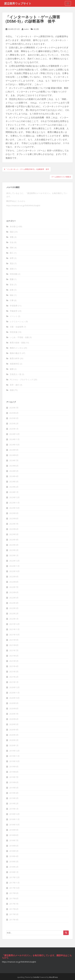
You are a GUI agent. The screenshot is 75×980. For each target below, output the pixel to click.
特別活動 (14, 274)
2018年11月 (14, 819)
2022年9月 (14, 577)
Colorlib (36, 977)
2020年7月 (14, 714)
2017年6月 (14, 909)
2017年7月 (14, 904)
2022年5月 (14, 598)
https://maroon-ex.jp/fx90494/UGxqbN (23, 205)
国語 (12, 232)
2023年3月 (14, 545)
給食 (12, 290)
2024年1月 (14, 492)
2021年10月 (14, 635)
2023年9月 (14, 513)
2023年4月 (14, 540)
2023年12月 (14, 497)
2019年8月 (14, 772)
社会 (12, 242)
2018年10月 (14, 825)
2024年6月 (14, 466)
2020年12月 (14, 687)
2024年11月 (14, 439)
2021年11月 (14, 629)
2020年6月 (14, 719)
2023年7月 (14, 524)
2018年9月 (14, 830)
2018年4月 (14, 856)
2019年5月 (14, 788)
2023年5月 (14, 534)
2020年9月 (14, 703)
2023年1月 (14, 555)
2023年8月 (14, 518)
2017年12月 (14, 877)
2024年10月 (14, 445)
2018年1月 (14, 872)
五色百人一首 (16, 374)
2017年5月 (14, 914)
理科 (12, 248)
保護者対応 (15, 364)
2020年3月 (14, 735)
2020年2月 (14, 740)
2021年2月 (14, 677)
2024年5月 (14, 471)
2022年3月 (14, 608)
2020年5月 (14, 724)
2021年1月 (14, 682)
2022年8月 (14, 582)
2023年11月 (14, 503)
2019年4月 (14, 793)
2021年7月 (14, 650)
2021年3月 (14, 672)
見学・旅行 (15, 385)
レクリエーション (17, 321)
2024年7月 (14, 460)
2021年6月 (14, 656)
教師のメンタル (16, 348)
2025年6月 (14, 413)
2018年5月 (14, 851)
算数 (12, 237)
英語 (12, 263)
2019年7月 (14, 777)
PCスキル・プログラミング (22, 380)
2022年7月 (14, 587)
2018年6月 (14, 846)
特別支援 (14, 332)
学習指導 (14, 306)
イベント (14, 316)
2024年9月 (14, 450)
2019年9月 (14, 767)
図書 (12, 279)
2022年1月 (14, 619)
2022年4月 (14, 603)
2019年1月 (14, 809)
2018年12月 (14, 814)
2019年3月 (14, 798)
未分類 (36, 29)
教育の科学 (15, 358)
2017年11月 (14, 883)
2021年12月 (14, 624)
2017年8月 (14, 898)
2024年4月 (14, 476)
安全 (12, 285)
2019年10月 (14, 761)
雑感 (12, 390)
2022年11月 (14, 566)
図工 (12, 253)
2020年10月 (14, 698)
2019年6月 (14, 782)
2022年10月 (14, 571)
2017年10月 (14, 888)
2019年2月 (14, 803)
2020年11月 (14, 693)
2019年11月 (14, 756)
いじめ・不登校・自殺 (19, 337)
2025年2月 (14, 423)
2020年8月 (14, 708)
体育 (12, 258)
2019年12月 (14, 751)
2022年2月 (14, 613)
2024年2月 (14, 487)
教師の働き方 (16, 353)
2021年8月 (14, 645)
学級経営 (14, 311)
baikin (26, 29)
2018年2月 (14, 867)
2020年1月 (14, 745)
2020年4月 (14, 730)
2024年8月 (14, 455)
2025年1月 (14, 429)
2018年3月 (14, 862)
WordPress (53, 977)
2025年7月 (14, 408)
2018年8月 (14, 835)
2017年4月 (14, 920)
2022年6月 (14, 592)
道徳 (12, 269)
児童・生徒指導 (16, 327)
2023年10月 (14, 508)
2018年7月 (14, 840)
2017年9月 (14, 893)
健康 (12, 369)
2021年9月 (14, 640)
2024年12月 (14, 434)
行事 (12, 300)
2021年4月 (14, 666)
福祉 (12, 295)
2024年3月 (14, 482)
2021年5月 (14, 661)
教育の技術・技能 (17, 343)
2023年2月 (14, 550)
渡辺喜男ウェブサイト (18, 3)
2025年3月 (14, 418)
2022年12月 (14, 561)
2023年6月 (14, 529)
